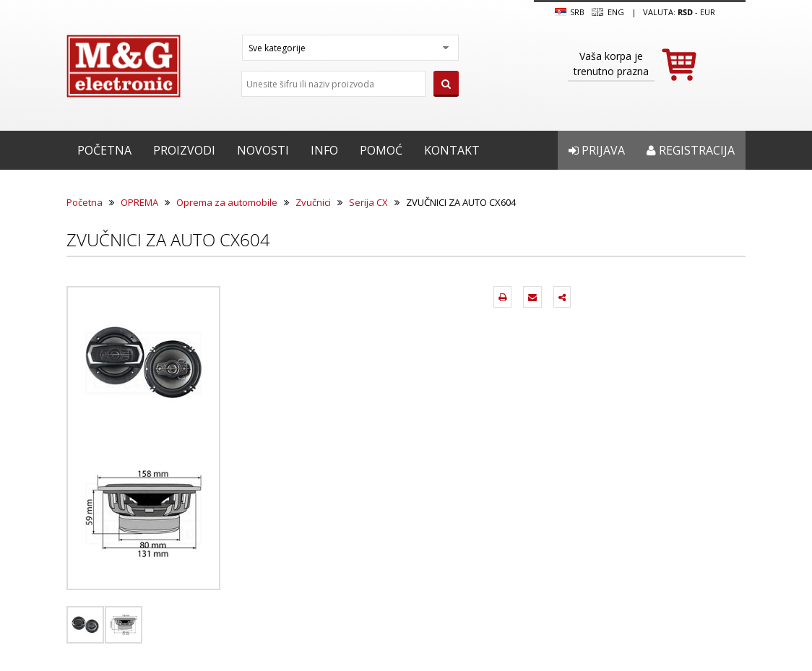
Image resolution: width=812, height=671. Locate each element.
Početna (104, 150)
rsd (685, 12)
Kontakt (452, 150)
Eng (608, 12)
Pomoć (381, 150)
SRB (570, 12)
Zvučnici (313, 202)
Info (324, 150)
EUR (708, 12)
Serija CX (368, 202)
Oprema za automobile (227, 202)
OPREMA (139, 202)
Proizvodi (184, 150)
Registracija (691, 150)
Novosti (263, 150)
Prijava (597, 150)
